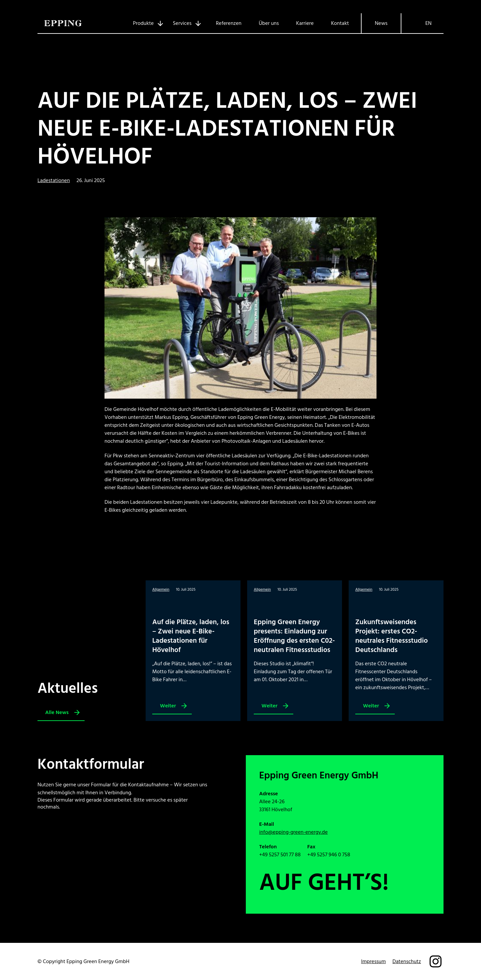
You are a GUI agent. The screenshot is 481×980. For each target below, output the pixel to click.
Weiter (170, 708)
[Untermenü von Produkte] (146, 23)
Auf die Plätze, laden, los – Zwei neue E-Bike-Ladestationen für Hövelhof (227, 129)
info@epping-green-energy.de (293, 832)
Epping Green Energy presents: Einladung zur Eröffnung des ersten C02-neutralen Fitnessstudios (294, 636)
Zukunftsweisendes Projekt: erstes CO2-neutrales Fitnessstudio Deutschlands (392, 636)
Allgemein (161, 589)
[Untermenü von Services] (184, 23)
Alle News (57, 712)
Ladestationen (54, 180)
